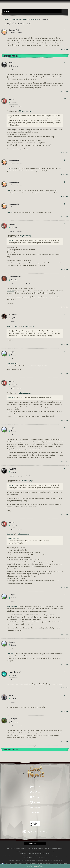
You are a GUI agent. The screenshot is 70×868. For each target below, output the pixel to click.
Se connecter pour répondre (10, 56)
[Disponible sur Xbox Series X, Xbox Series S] (35, 787)
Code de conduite (57, 863)
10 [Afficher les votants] (65, 99)
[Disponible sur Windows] (35, 797)
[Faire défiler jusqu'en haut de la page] (29, 866)
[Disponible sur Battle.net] (35, 813)
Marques (65, 863)
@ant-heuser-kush (12, 326)
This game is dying (25, 111)
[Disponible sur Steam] (35, 802)
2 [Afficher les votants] (65, 204)
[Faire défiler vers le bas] (39, 866)
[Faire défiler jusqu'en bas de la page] (41, 866)
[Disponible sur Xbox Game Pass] (35, 808)
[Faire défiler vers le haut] (31, 866)
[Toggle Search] (5, 14)
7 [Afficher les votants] (65, 62)
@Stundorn (10, 291)
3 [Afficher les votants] (65, 469)
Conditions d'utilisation (31, 863)
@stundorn (10, 190)
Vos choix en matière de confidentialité (15, 863)
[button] (32, 11)
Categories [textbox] (7, 11)
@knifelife (10, 168)
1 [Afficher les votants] (65, 224)
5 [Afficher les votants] (65, 30)
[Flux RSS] (2, 20)
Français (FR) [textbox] (33, 843)
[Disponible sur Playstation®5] (35, 792)
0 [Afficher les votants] (65, 160)
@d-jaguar (10, 534)
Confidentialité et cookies (45, 863)
